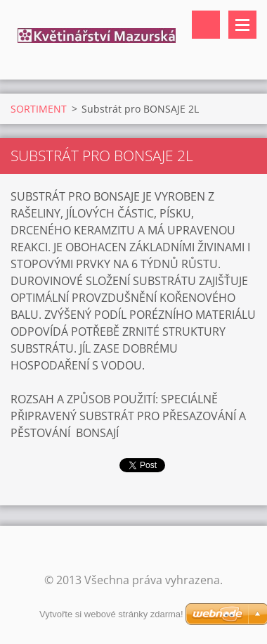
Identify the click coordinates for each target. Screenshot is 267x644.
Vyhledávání (206, 25)
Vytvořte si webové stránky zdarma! (111, 614)
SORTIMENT (39, 109)
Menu (242, 25)
